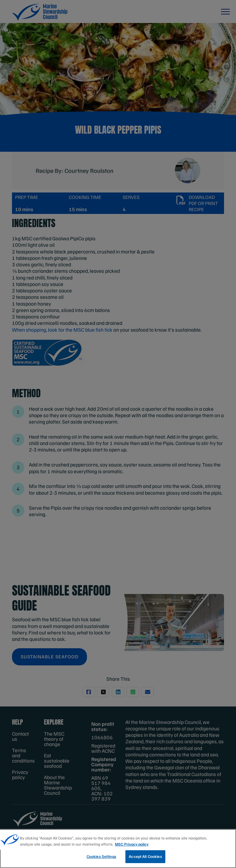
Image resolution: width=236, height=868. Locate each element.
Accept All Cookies (145, 856)
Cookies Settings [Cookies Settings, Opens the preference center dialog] (101, 856)
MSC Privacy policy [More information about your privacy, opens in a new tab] (132, 844)
